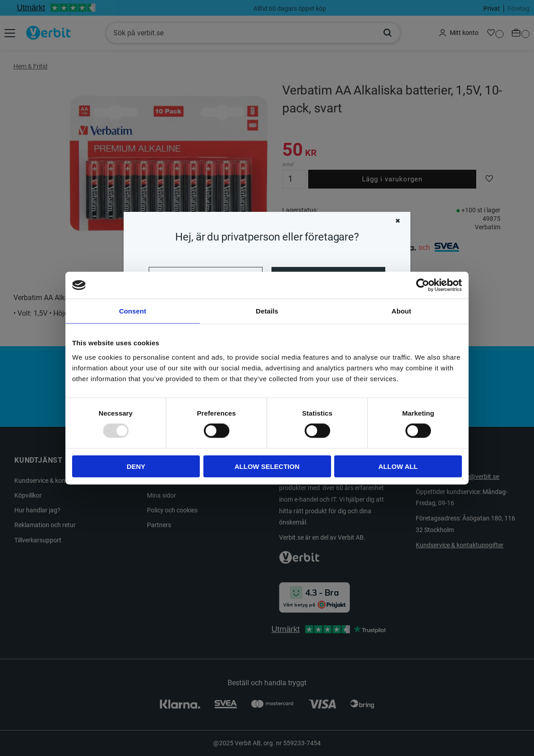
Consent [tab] (133, 311)
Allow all (398, 466)
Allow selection (267, 466)
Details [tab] (267, 311)
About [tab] (401, 311)
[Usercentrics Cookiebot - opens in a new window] (423, 285)
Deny (136, 466)
